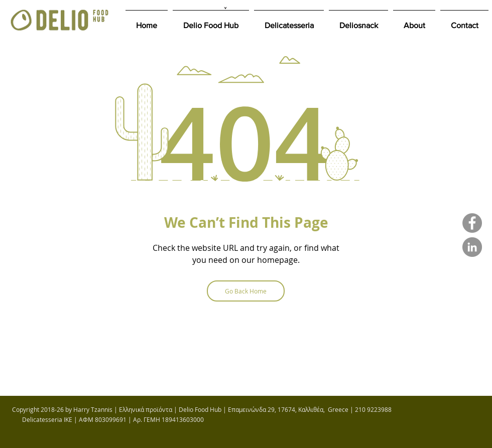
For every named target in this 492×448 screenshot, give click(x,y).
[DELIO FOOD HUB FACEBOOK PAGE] (472, 223)
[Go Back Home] (246, 291)
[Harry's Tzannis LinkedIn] (472, 247)
